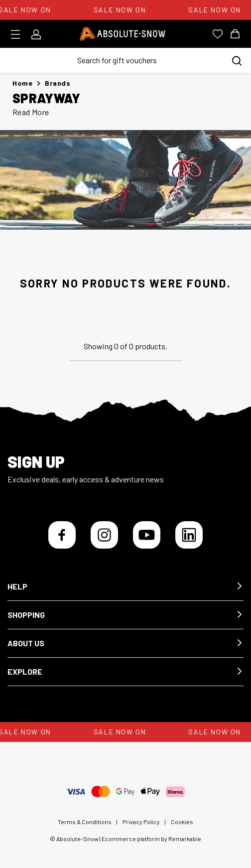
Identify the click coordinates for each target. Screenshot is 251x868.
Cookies (182, 822)
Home (22, 83)
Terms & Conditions (85, 822)
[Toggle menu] (19, 34)
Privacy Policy (141, 822)
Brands (58, 83)
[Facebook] (62, 535)
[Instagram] (104, 535)
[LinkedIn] (189, 535)
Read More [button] (31, 112)
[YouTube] (147, 535)
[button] (125, 587)
